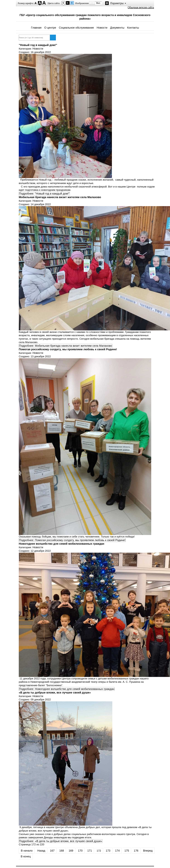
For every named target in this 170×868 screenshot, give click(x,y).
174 (117, 851)
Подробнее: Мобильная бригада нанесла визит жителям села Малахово (66, 346)
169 (71, 851)
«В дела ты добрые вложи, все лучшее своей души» (55, 693)
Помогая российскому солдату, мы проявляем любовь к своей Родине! (68, 349)
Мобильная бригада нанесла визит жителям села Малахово (60, 197)
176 (136, 851)
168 (62, 851)
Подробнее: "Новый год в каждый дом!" (44, 194)
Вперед (148, 851)
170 (80, 851)
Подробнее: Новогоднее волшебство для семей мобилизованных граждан (67, 689)
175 (127, 851)
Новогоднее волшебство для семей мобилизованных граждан (62, 544)
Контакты (133, 28)
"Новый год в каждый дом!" (38, 45)
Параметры (117, 3)
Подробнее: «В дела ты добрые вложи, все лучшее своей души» (61, 841)
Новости (102, 28)
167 (52, 851)
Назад (41, 851)
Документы (117, 28)
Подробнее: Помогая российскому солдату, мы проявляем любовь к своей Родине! (72, 540)
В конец (26, 856)
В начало (27, 851)
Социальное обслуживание (76, 28)
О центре (50, 28)
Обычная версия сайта (141, 7)
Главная (36, 28)
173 (108, 851)
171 (90, 851)
